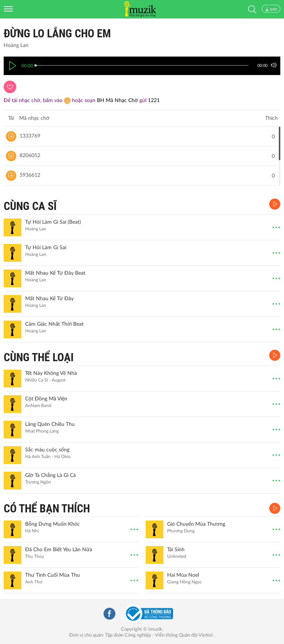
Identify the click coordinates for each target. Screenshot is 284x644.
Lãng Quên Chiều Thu (50, 424)
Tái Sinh (176, 550)
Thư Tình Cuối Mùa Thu (53, 575)
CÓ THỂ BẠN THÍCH (47, 509)
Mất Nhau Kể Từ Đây (49, 299)
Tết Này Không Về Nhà (51, 373)
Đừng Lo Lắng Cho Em (57, 33)
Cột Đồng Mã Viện (46, 399)
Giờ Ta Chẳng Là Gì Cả (50, 475)
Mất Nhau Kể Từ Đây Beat (55, 273)
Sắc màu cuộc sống (47, 450)
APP (271, 9)
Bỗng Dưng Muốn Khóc (53, 524)
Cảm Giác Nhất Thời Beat (54, 324)
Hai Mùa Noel (183, 575)
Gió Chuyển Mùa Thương (196, 524)
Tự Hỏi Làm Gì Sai (46, 248)
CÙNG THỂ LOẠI (39, 357)
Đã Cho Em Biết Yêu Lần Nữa (59, 550)
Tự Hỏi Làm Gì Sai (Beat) (53, 222)
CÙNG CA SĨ (30, 206)
